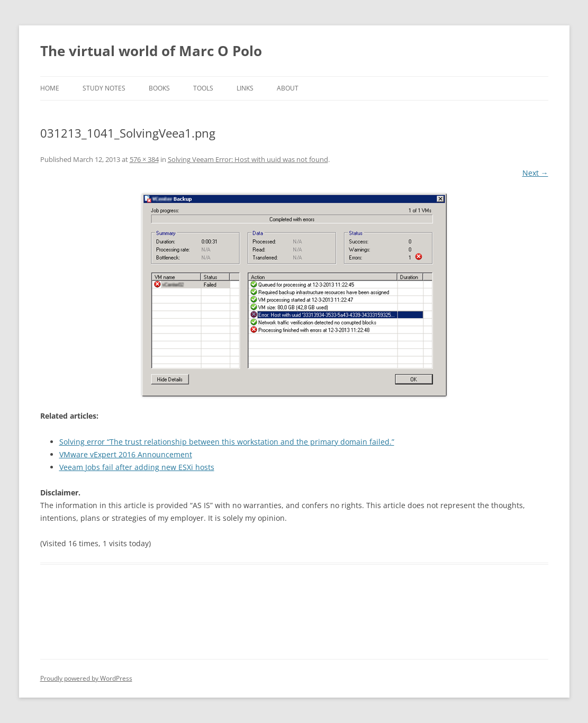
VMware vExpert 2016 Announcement (126, 454)
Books (159, 88)
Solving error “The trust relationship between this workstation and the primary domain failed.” (227, 442)
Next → (535, 173)
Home (50, 88)
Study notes (104, 88)
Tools (203, 88)
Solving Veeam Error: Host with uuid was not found (248, 159)
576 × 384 (144, 159)
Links (245, 88)
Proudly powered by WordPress (86, 678)
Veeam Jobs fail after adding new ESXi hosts (137, 467)
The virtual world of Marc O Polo (151, 51)
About (288, 88)
